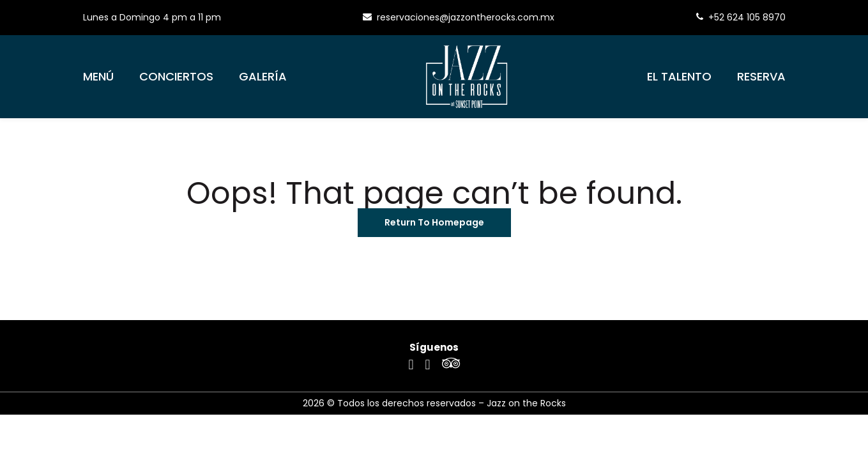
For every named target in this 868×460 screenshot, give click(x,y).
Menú (98, 76)
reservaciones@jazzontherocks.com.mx (459, 17)
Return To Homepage (434, 222)
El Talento (679, 76)
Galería (263, 76)
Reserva (761, 76)
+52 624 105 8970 (741, 17)
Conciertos (176, 76)
